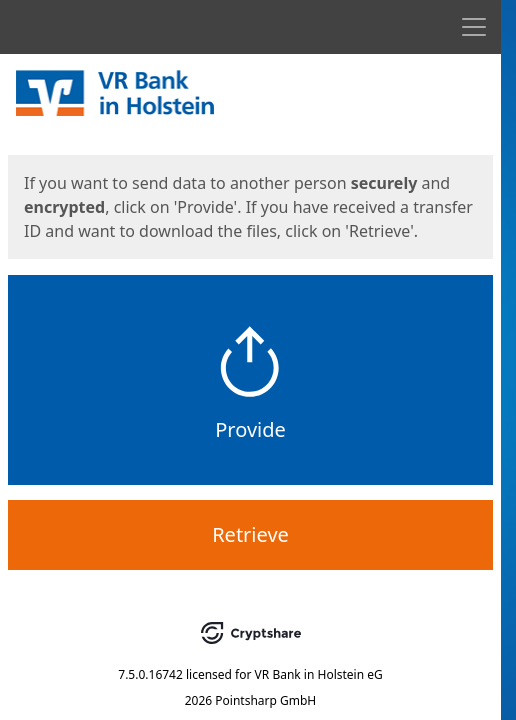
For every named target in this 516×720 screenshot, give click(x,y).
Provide (250, 429)
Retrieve (250, 534)
